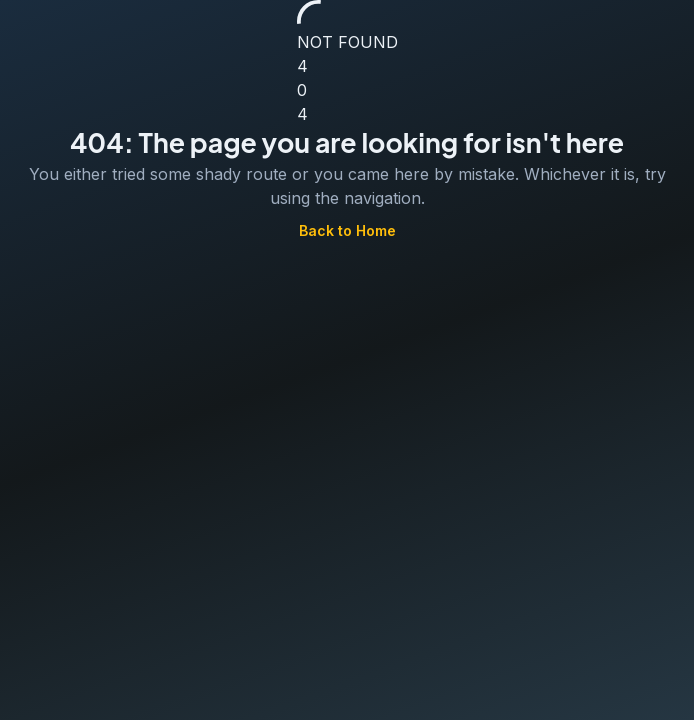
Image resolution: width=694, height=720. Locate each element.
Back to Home (347, 231)
